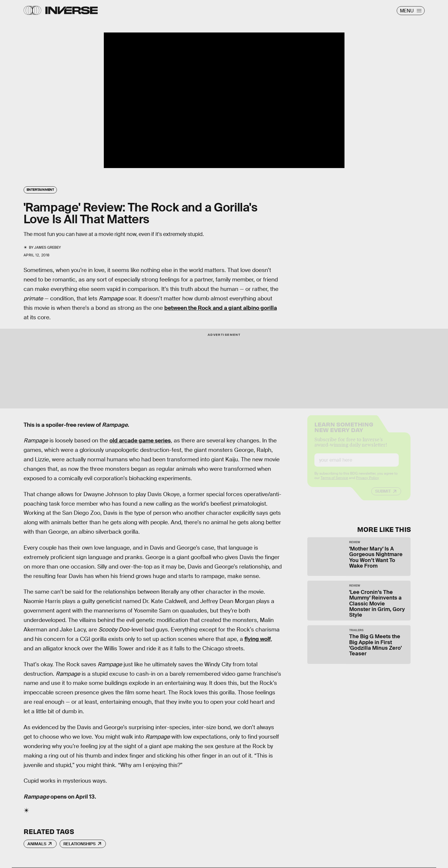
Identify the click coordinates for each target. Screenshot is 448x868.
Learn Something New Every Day (344, 432)
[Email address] (357, 465)
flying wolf (258, 639)
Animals (37, 844)
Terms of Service (334, 483)
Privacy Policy (367, 483)
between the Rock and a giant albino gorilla (221, 308)
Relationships (79, 844)
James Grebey (47, 247)
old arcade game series (140, 440)
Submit (383, 496)
